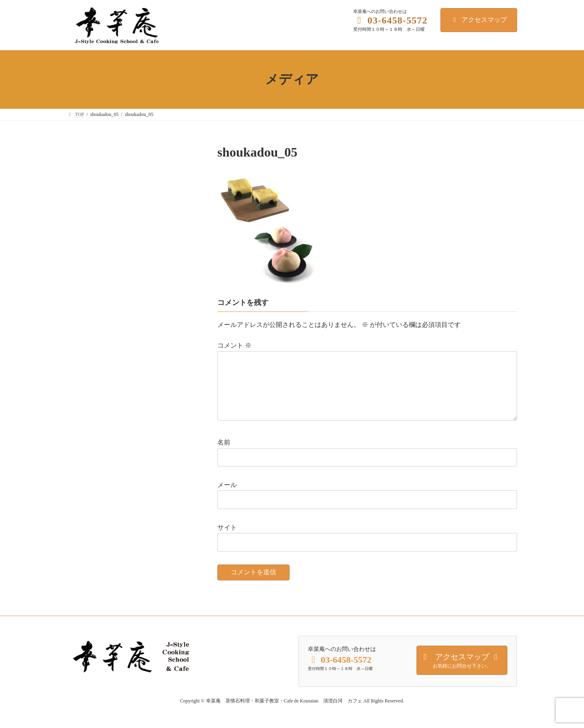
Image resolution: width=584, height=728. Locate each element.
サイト (227, 540)
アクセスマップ (479, 20)
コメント (234, 345)
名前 (224, 455)
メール (227, 498)
